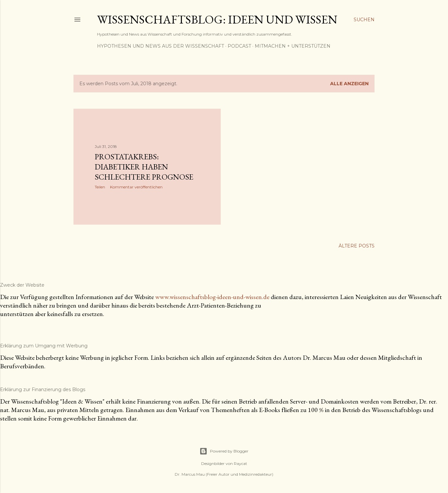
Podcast (239, 46)
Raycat (240, 463)
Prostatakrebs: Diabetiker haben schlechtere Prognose (144, 167)
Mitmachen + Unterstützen (293, 46)
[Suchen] (364, 20)
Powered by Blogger (224, 451)
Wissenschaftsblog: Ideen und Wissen (217, 19)
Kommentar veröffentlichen (136, 187)
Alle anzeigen (349, 84)
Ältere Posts (357, 246)
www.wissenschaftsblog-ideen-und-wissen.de (212, 297)
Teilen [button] (100, 187)
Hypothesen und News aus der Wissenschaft (160, 46)
